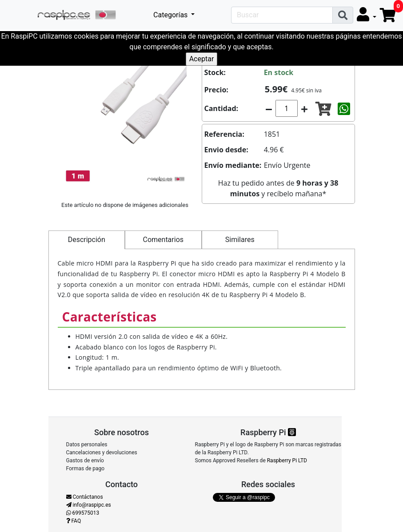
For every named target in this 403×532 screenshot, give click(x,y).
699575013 (83, 513)
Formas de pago (86, 468)
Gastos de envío (85, 461)
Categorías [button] (171, 15)
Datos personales (87, 445)
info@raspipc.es (89, 505)
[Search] (282, 15)
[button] (367, 15)
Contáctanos (85, 497)
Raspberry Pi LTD (287, 461)
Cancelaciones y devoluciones (102, 453)
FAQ (74, 521)
